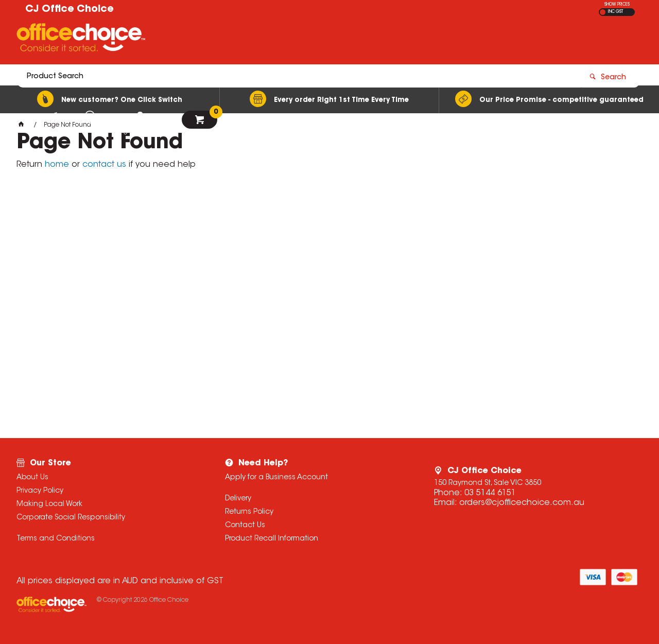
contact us (104, 165)
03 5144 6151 (490, 493)
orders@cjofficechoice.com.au (522, 503)
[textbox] (269, 40)
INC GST (615, 12)
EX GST (603, 12)
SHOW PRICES (617, 5)
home (57, 165)
